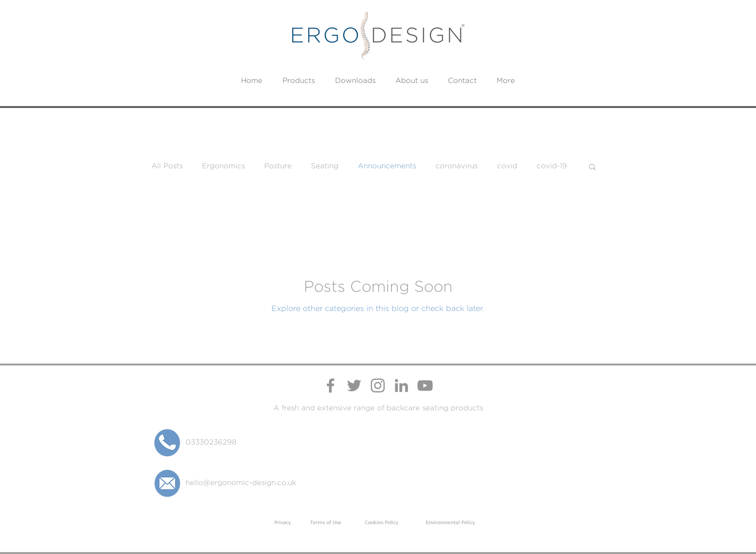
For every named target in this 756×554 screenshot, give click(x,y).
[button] (592, 168)
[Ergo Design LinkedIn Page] (401, 385)
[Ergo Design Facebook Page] (331, 385)
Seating (325, 166)
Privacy (283, 522)
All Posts (167, 166)
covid (507, 166)
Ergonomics (223, 166)
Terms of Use (326, 522)
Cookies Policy (382, 522)
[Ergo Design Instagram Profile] (378, 385)
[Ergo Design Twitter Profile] (354, 385)
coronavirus (457, 166)
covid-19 (552, 166)
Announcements (387, 166)
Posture (278, 166)
